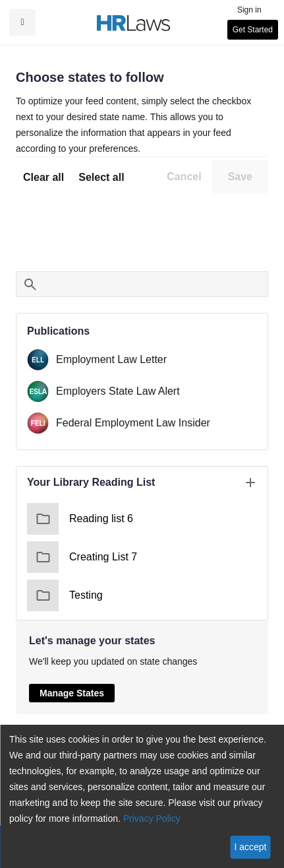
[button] (22, 22)
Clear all (43, 177)
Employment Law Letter (111, 359)
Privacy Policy (152, 818)
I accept (250, 847)
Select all (101, 177)
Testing (65, 595)
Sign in (249, 10)
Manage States (72, 693)
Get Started (253, 30)
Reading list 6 (80, 519)
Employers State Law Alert (118, 391)
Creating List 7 (82, 557)
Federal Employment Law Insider (133, 423)
